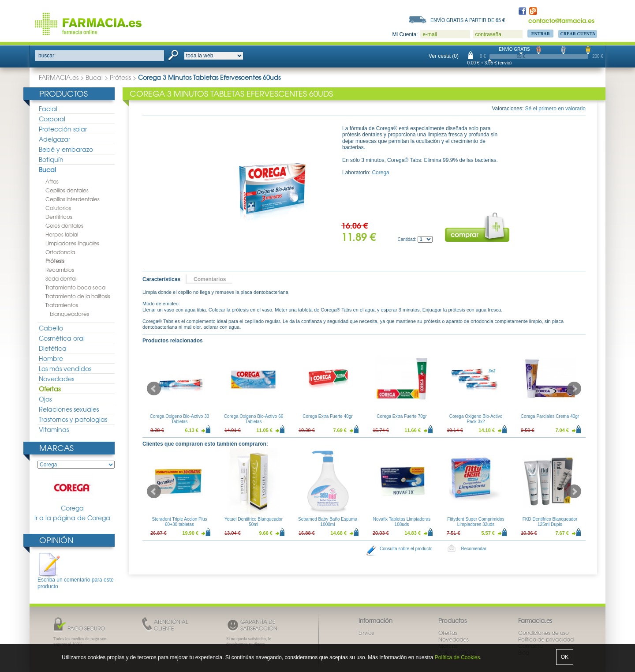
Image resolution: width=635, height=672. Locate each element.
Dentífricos (59, 217)
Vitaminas (54, 429)
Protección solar (63, 129)
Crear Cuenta (578, 34)
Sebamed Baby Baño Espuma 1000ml (328, 522)
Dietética (53, 348)
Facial (48, 109)
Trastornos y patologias (73, 419)
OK (565, 657)
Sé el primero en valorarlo (555, 109)
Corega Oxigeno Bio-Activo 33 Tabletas (180, 419)
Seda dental (61, 278)
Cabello (51, 328)
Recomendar (474, 549)
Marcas (56, 448)
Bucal (94, 77)
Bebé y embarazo (66, 149)
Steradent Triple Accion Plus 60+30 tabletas (179, 522)
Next (574, 389)
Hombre (51, 358)
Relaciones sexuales (69, 409)
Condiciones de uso (543, 633)
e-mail (430, 34)
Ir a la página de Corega (72, 518)
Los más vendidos (65, 368)
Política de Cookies (458, 657)
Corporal (52, 119)
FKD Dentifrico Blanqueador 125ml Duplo (550, 522)
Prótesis (120, 77)
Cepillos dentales (67, 190)
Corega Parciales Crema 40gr (550, 416)
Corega (72, 494)
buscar (46, 56)
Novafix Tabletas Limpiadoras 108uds (402, 522)
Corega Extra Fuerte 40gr (327, 416)
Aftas (52, 181)
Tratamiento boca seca (75, 287)
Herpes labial (62, 234)
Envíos (366, 633)
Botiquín (51, 159)
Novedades (56, 379)
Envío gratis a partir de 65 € (468, 20)
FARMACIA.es (59, 77)
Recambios (60, 270)
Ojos (45, 399)
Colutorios (58, 208)
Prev (154, 389)
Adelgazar (54, 139)
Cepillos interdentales (73, 199)
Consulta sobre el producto (406, 549)
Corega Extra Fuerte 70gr (402, 416)
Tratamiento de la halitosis (78, 296)
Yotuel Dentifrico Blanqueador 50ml (254, 522)
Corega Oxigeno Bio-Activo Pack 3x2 (476, 419)
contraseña (488, 34)
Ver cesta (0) (444, 56)
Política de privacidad (546, 639)
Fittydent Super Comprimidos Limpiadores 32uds (476, 522)
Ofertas (50, 389)
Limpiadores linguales (72, 243)
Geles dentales (64, 225)
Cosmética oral (62, 338)
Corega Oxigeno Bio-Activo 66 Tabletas (254, 419)
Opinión (56, 540)
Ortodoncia (60, 252)
